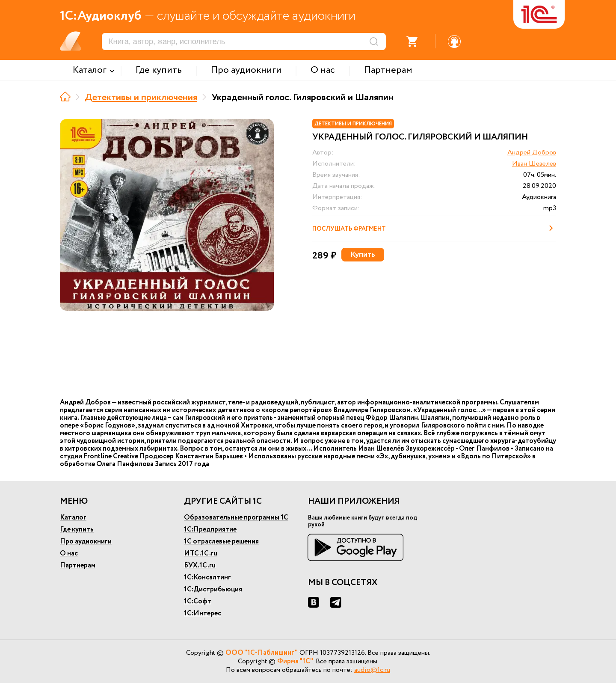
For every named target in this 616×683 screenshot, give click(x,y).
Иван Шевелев (534, 164)
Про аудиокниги (86, 542)
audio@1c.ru (372, 670)
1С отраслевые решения (221, 542)
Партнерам (78, 566)
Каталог (73, 518)
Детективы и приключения (141, 98)
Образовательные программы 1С (236, 518)
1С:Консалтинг (207, 578)
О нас (69, 554)
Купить (363, 255)
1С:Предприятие (210, 530)
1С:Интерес (203, 613)
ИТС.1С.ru (201, 554)
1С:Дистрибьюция (213, 589)
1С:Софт (198, 601)
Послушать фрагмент (434, 228)
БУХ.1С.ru (200, 566)
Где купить (77, 530)
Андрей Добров (532, 153)
